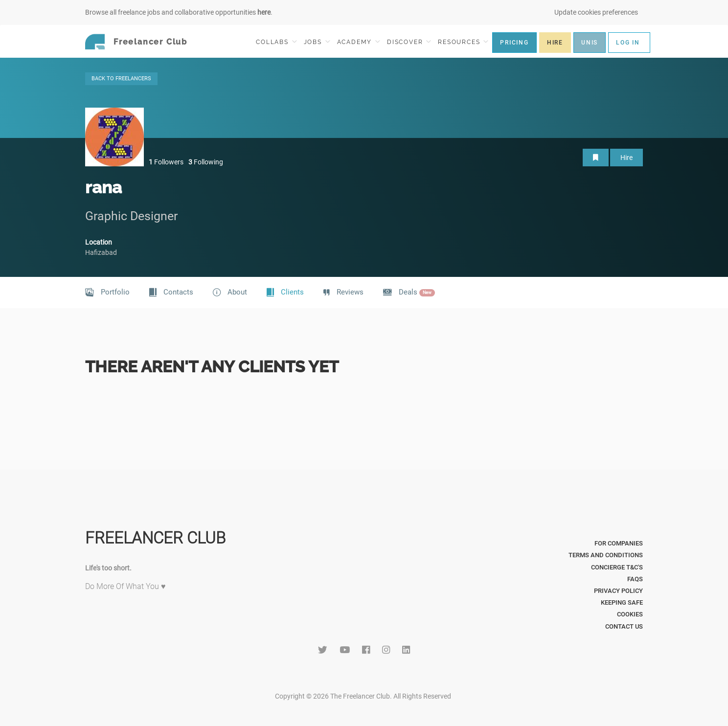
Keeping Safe (622, 602)
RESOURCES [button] (463, 42)
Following (206, 162)
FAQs (635, 579)
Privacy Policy (618, 591)
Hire (626, 158)
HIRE (555, 43)
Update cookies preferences (596, 12)
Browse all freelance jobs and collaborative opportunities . (179, 12)
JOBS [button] (317, 42)
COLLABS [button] (276, 42)
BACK (121, 79)
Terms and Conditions (606, 555)
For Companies (619, 543)
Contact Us (624, 626)
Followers (166, 162)
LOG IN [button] (628, 43)
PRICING (514, 43)
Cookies (630, 614)
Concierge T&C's (617, 567)
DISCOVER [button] (409, 42)
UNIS (590, 43)
